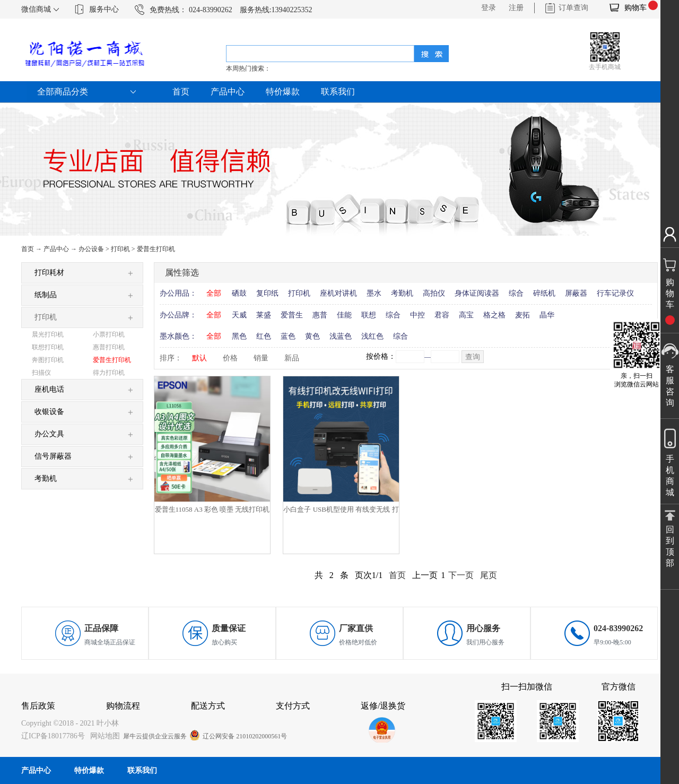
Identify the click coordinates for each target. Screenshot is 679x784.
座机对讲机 (338, 293)
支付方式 (293, 706)
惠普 (320, 315)
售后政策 (38, 706)
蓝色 (288, 336)
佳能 (344, 315)
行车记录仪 (615, 293)
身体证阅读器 (477, 293)
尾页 (489, 575)
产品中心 (56, 249)
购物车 (636, 8)
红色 (264, 336)
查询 (473, 357)
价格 (230, 358)
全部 (214, 293)
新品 (292, 358)
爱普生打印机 (156, 249)
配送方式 (208, 706)
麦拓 (523, 315)
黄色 (312, 336)
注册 (516, 8)
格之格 (494, 315)
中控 (417, 315)
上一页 (425, 575)
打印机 (120, 249)
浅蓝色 (341, 336)
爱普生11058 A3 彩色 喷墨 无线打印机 (212, 509)
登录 (489, 8)
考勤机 (402, 293)
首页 (181, 92)
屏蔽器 (576, 293)
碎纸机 (544, 293)
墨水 (374, 293)
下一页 (461, 575)
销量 (261, 358)
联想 (369, 315)
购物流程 (123, 706)
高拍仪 (434, 293)
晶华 (547, 315)
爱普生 (292, 315)
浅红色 (372, 336)
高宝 (466, 315)
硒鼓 (239, 293)
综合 (516, 293)
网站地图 (103, 736)
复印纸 (267, 293)
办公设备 (91, 249)
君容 (442, 315)
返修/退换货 (383, 706)
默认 (199, 358)
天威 (239, 315)
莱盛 (264, 315)
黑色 (239, 336)
